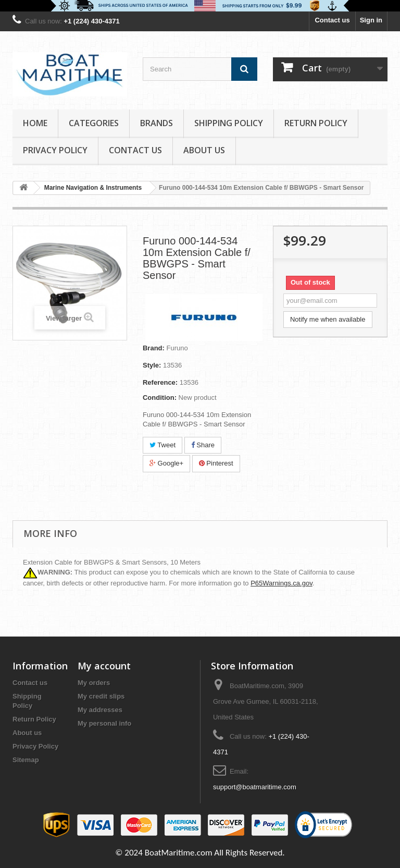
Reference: (160, 382)
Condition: (160, 398)
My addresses (100, 710)
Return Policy (316, 123)
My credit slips (101, 696)
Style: (152, 365)
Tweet (162, 445)
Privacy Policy (55, 150)
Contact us (332, 20)
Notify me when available (328, 319)
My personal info (104, 723)
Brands (157, 123)
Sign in (371, 20)
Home (35, 123)
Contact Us (135, 150)
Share (203, 445)
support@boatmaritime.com (255, 787)
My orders (94, 683)
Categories (94, 123)
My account (104, 666)
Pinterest (216, 463)
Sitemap (26, 760)
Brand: (154, 348)
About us (204, 150)
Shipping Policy (229, 123)
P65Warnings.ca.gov (282, 583)
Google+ (166, 463)
